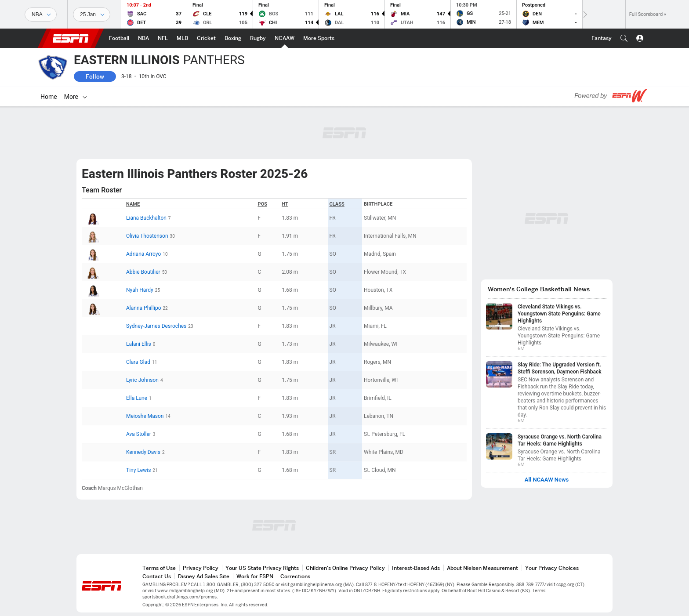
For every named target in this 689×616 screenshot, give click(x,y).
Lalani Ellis (139, 344)
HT (285, 204)
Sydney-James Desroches (156, 326)
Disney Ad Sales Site (204, 576)
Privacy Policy (201, 568)
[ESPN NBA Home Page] (143, 38)
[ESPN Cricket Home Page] (206, 38)
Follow (95, 76)
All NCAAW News (547, 480)
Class (337, 204)
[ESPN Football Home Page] (119, 38)
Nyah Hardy (140, 290)
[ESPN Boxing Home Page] (233, 38)
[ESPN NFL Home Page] (163, 38)
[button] (624, 38)
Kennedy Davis (143, 452)
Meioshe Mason (145, 416)
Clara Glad (138, 362)
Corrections (295, 576)
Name (133, 204)
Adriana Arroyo (143, 254)
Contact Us (157, 576)
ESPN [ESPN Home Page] (71, 38)
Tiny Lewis (138, 470)
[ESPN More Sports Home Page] (319, 38)
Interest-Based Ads (416, 568)
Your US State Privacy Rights (262, 568)
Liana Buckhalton (146, 218)
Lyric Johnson (142, 380)
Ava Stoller (139, 434)
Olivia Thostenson (147, 236)
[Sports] (41, 14)
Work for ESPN (255, 576)
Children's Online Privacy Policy (345, 568)
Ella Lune (137, 398)
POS (263, 204)
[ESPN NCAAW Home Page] (285, 38)
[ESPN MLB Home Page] (182, 38)
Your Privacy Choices (552, 568)
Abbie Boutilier (143, 272)
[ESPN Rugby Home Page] (258, 38)
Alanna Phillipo (143, 308)
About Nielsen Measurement (482, 568)
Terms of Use (159, 568)
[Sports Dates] (92, 14)
